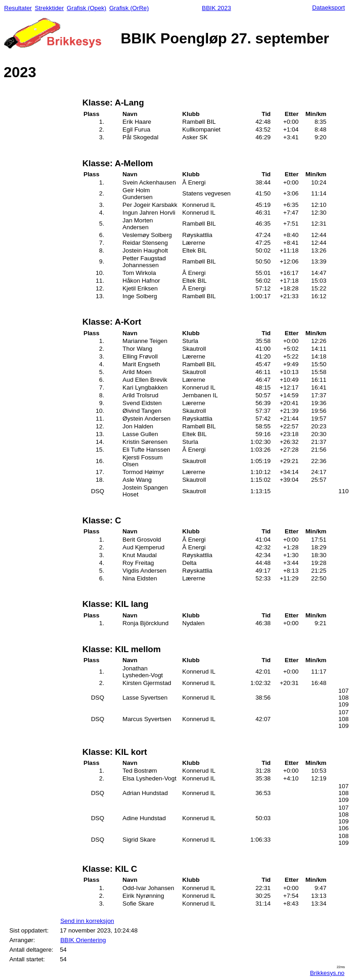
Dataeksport (328, 8)
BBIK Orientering (83, 940)
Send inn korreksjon (87, 921)
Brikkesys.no (327, 973)
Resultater (18, 8)
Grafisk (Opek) (86, 8)
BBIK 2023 (217, 8)
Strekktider (49, 8)
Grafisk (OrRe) (129, 8)
